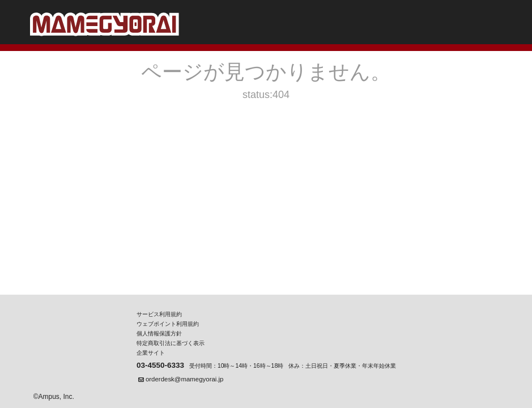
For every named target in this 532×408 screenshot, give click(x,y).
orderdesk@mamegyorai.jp (184, 379)
